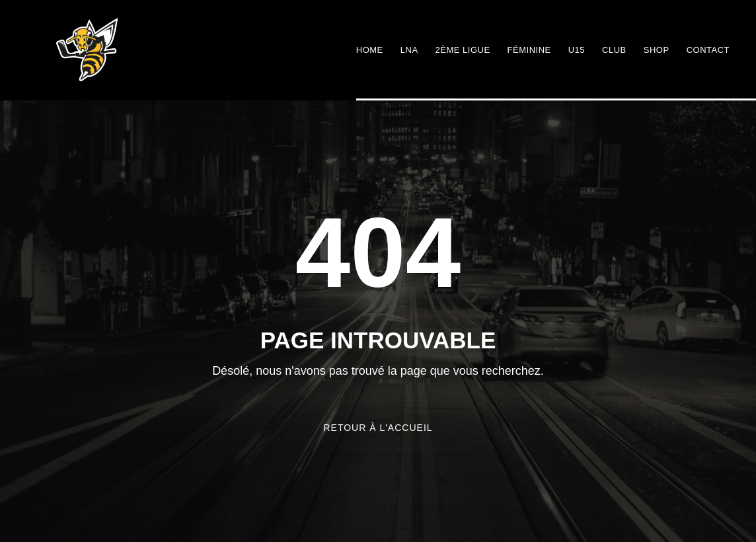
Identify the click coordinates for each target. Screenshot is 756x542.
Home (370, 50)
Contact (708, 50)
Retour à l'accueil (378, 428)
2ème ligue (463, 50)
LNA (409, 50)
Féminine (529, 50)
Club (614, 50)
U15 (577, 50)
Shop (657, 50)
